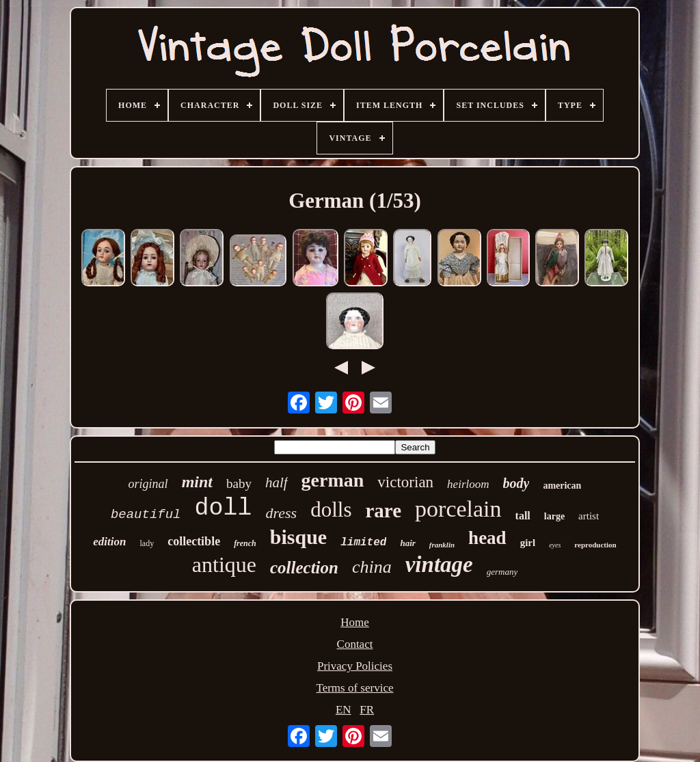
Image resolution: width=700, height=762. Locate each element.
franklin (442, 545)
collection (304, 568)
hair (407, 543)
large (554, 516)
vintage (439, 564)
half (277, 482)
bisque (298, 537)
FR (367, 710)
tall (523, 516)
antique (224, 564)
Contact (355, 644)
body (516, 483)
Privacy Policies (355, 666)
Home (355, 622)
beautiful (146, 515)
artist (589, 516)
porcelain (458, 509)
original (148, 484)
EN (344, 710)
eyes (555, 545)
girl (528, 543)
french (245, 543)
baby (239, 484)
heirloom (468, 484)
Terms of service (354, 688)
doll (224, 508)
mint (197, 482)
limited (363, 543)
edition (109, 542)
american (562, 486)
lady (147, 543)
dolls (331, 509)
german (333, 480)
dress (282, 513)
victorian (405, 482)
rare (383, 511)
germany (502, 572)
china (372, 567)
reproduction (595, 545)
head (487, 538)
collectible (194, 541)
